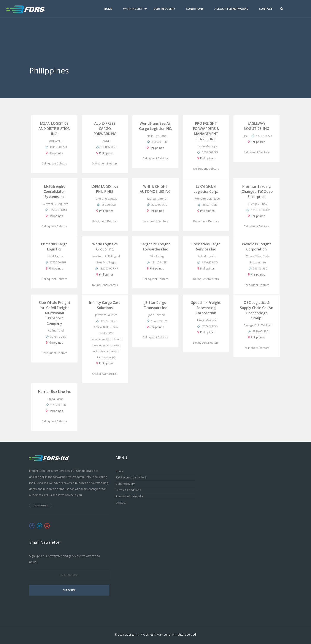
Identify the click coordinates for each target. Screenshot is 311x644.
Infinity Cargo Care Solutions (105, 305)
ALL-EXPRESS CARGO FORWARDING (105, 129)
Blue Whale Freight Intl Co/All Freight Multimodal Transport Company (55, 313)
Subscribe (69, 590)
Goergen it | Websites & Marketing (147, 634)
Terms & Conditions (128, 490)
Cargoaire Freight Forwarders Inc (155, 247)
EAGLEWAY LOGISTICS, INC (257, 126)
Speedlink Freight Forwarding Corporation (206, 308)
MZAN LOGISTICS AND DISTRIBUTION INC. (54, 129)
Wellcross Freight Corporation (256, 247)
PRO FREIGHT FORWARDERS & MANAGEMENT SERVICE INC (206, 131)
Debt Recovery (164, 9)
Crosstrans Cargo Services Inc (206, 247)
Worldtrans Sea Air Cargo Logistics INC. (155, 126)
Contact (266, 9)
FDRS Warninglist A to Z (131, 477)
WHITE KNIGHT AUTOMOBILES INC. (155, 189)
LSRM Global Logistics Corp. (206, 189)
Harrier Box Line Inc (54, 392)
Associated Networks (231, 9)
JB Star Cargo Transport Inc (155, 305)
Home (108, 9)
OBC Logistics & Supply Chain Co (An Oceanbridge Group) (257, 310)
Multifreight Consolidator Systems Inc (54, 191)
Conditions (195, 9)
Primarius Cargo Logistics (54, 247)
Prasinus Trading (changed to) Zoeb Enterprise (257, 191)
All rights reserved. (184, 634)
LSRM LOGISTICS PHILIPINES (105, 189)
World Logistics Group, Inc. (105, 247)
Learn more (41, 505)
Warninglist (133, 9)
